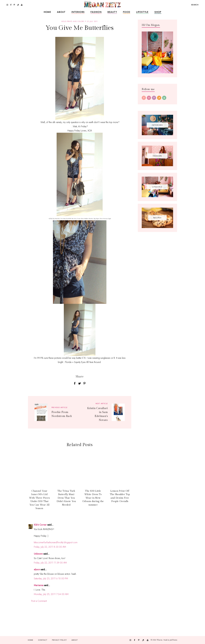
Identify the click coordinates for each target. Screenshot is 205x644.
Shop (158, 12)
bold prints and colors (73, 21)
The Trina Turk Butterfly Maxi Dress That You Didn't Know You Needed (66, 498)
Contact (43, 640)
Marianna (39, 585)
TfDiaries (160, 640)
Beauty (112, 12)
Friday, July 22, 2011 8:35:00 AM (50, 547)
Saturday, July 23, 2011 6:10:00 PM (51, 579)
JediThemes (174, 640)
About (61, 12)
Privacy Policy (59, 640)
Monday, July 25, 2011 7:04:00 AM (51, 594)
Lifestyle (142, 12)
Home (47, 12)
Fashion (96, 12)
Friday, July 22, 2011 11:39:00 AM (50, 563)
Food (127, 12)
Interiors (78, 12)
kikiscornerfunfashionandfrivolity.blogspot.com (56, 542)
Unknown (38, 554)
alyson (37, 569)
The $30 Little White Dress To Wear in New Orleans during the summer (93, 498)
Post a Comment (39, 601)
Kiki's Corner (40, 525)
